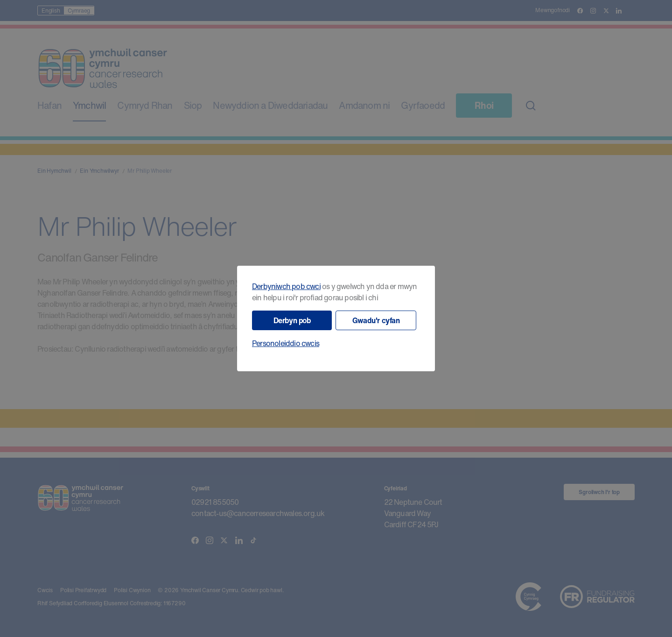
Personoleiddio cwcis (286, 343)
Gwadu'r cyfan (376, 320)
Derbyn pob (292, 320)
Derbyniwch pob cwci (286, 286)
